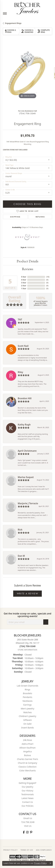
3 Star (24, 283)
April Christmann (27, 451)
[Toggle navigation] (5, 13)
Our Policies (27, 806)
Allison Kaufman (28, 748)
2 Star (24, 286)
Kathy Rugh (24, 425)
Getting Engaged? (27, 783)
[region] (27, 75)
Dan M (21, 556)
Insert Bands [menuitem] (28, 728)
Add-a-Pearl (27, 744)
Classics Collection (27, 767)
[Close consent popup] (50, 863)
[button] (19, 93)
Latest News (28, 798)
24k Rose (27, 740)
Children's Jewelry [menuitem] (27, 716)
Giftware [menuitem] (28, 720)
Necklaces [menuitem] (27, 701)
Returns (40, 217)
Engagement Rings (13, 23)
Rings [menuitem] (27, 689)
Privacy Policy (40, 863)
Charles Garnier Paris (27, 759)
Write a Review (28, 594)
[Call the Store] (27, 646)
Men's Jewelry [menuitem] (28, 709)
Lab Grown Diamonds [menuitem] (28, 686)
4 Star (24, 280)
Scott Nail (23, 346)
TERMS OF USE (27, 850)
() (48, 277)
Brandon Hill (25, 398)
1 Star (24, 289)
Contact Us (27, 802)
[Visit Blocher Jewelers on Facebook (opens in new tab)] (24, 832)
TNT (20, 320)
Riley (20, 372)
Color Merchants (28, 771)
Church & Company (27, 763)
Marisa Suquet (26, 477)
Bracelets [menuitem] (27, 693)
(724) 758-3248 (27, 113)
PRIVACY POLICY (10, 850)
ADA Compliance (44, 850)
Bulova (28, 755)
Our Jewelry (28, 787)
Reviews (28, 269)
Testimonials (27, 794)
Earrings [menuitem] (27, 705)
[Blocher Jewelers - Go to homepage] (28, 8)
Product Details (27, 261)
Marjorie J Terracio (28, 503)
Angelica (27, 751)
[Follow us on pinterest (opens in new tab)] (31, 832)
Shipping (15, 217)
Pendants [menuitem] (28, 697)
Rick (20, 530)
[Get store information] (27, 650)
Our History (27, 791)
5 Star (24, 277)
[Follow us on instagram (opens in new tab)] (27, 832)
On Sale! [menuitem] (28, 724)
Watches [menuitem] (27, 712)
